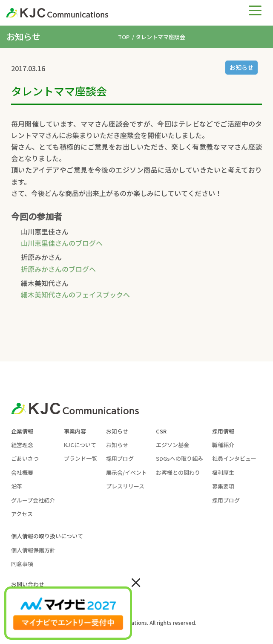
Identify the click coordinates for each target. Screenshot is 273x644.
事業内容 (75, 431)
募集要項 (223, 486)
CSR (161, 431)
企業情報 (22, 431)
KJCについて (80, 445)
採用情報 (223, 431)
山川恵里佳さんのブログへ (62, 243)
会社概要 (22, 472)
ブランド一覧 (80, 458)
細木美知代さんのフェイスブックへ (75, 295)
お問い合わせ (28, 584)
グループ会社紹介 (33, 500)
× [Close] (136, 582)
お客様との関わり (178, 472)
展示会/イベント (126, 472)
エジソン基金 (172, 445)
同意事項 (22, 564)
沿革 (17, 486)
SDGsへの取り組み (180, 458)
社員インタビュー (234, 458)
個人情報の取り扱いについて (47, 536)
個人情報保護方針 (33, 550)
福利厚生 (223, 472)
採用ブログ (120, 458)
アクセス (22, 514)
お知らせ (241, 67)
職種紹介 (223, 445)
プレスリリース (125, 486)
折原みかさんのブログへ (58, 269)
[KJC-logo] (107, 13)
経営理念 (22, 445)
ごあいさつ (25, 458)
